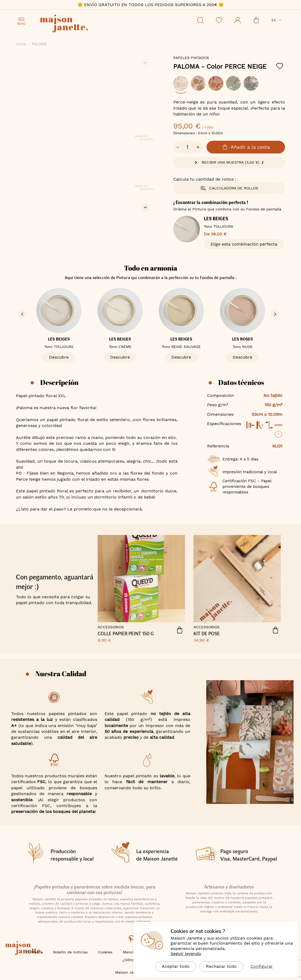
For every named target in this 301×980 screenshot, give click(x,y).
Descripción (59, 382)
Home (21, 44)
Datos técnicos (241, 382)
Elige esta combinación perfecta (244, 244)
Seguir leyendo (186, 954)
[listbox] (229, 86)
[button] (277, 20)
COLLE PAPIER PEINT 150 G (126, 634)
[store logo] (88, 24)
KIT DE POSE (207, 634)
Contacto (34, 952)
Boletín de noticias (70, 952)
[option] (181, 83)
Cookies (105, 952)
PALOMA (220, 67)
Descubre (59, 357)
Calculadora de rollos (229, 188)
